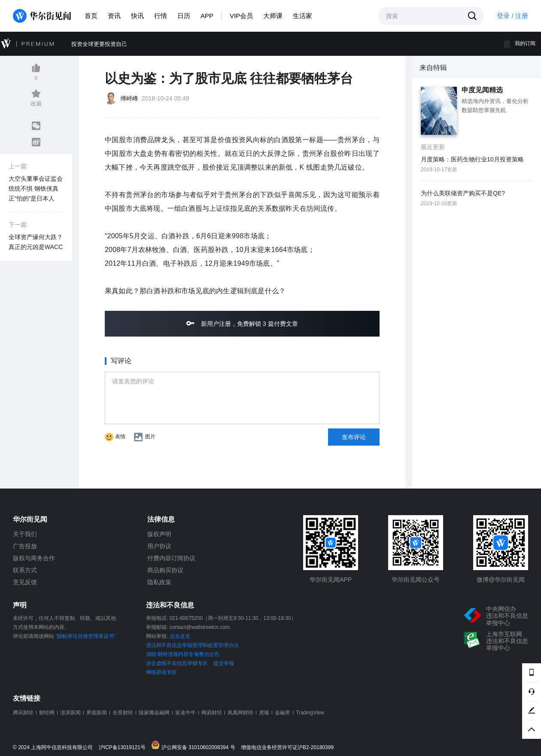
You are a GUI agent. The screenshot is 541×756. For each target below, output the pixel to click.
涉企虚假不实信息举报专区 (177, 663)
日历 (184, 16)
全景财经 (123, 713)
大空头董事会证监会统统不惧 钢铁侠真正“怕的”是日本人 (36, 188)
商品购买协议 (165, 570)
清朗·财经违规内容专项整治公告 (183, 654)
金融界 (283, 713)
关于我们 (25, 534)
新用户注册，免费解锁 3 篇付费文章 (242, 323)
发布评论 (354, 437)
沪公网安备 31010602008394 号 (195, 745)
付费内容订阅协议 (171, 558)
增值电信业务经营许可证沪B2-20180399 (287, 748)
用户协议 (159, 546)
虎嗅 (264, 713)
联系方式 (25, 570)
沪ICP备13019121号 (124, 748)
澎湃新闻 (70, 713)
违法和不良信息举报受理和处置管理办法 (192, 645)
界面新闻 (97, 713)
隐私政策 (159, 582)
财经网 (47, 713)
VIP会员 (241, 16)
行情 (161, 16)
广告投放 (25, 546)
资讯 (114, 16)
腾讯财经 (23, 713)
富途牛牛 (185, 713)
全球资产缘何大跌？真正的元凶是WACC (36, 242)
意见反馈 (25, 582)
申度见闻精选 (482, 90)
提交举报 (224, 663)
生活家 (302, 16)
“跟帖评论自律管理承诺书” (85, 636)
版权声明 (159, 534)
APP (207, 16)
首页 (91, 16)
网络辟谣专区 (161, 672)
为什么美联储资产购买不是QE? (463, 193)
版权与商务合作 (34, 558)
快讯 (137, 16)
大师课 (273, 16)
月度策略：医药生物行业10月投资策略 (472, 159)
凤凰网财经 (240, 713)
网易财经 (212, 713)
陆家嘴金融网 (154, 713)
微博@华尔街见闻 (501, 580)
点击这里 (180, 636)
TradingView (310, 713)
